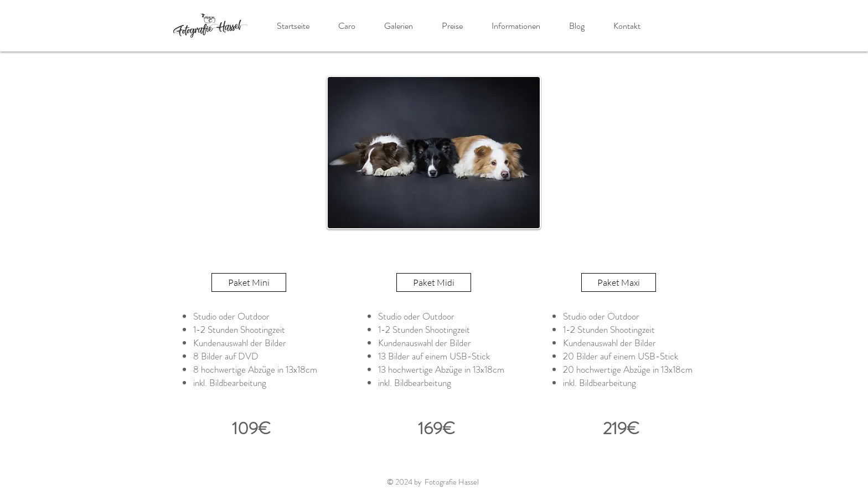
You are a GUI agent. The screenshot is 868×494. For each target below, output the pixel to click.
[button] (399, 26)
